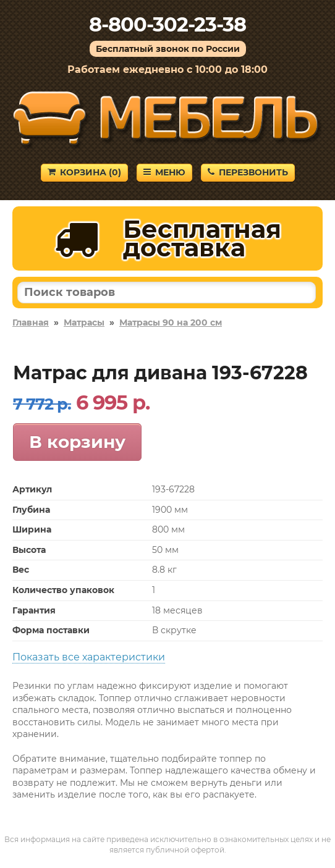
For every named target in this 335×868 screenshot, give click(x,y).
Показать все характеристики (89, 657)
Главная (31, 322)
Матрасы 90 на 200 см (171, 322)
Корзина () (84, 172)
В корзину (77, 442)
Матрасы (84, 322)
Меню (164, 172)
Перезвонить (248, 172)
